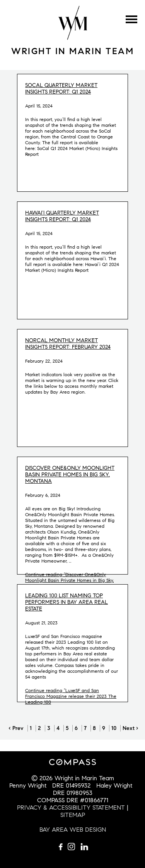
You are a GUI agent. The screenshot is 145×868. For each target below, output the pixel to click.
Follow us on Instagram (73, 847)
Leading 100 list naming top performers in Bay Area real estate (67, 602)
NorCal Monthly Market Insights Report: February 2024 (68, 344)
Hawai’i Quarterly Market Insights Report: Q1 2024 (62, 216)
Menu (131, 19)
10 (114, 728)
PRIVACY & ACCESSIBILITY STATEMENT (71, 807)
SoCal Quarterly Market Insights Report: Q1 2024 (61, 89)
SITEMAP (73, 815)
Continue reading (69, 580)
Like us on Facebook (61, 847)
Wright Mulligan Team (73, 23)
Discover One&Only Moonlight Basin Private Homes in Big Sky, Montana (70, 475)
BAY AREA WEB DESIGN (73, 830)
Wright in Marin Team (72, 51)
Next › (130, 728)
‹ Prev (16, 728)
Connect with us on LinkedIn (84, 847)
